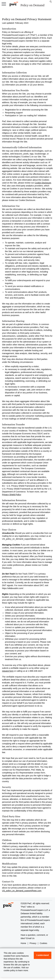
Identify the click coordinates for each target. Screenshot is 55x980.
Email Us (30, 938)
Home (23, 943)
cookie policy (10, 970)
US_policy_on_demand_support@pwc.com (22, 891)
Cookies (44, 943)
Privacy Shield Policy (11, 495)
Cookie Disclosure (43, 183)
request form (8, 671)
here (4, 474)
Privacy (33, 943)
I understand (43, 955)
